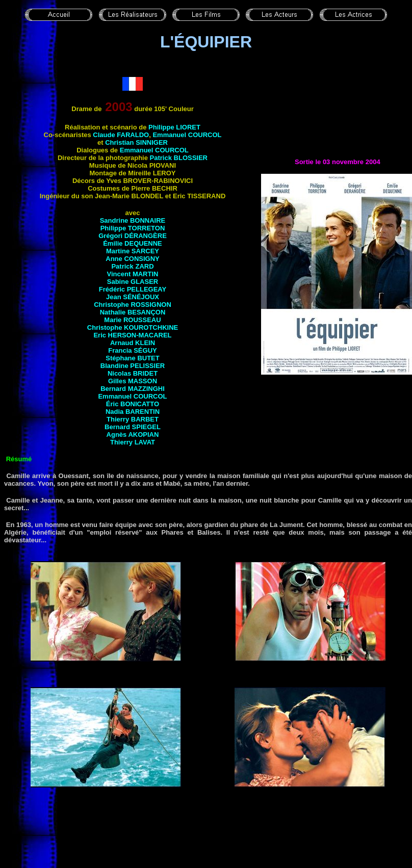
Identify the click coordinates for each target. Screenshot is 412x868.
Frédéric (133, 289)
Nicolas (133, 373)
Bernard (133, 389)
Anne (132, 259)
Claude (121, 135)
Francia (132, 350)
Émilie (133, 243)
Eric (132, 335)
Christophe (133, 305)
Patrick (179, 158)
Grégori (133, 236)
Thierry (133, 419)
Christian (136, 142)
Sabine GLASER (133, 282)
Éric (133, 404)
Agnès (133, 435)
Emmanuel (187, 135)
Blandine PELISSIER (133, 366)
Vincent (133, 274)
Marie (132, 320)
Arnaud (133, 343)
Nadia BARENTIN (133, 412)
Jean (133, 297)
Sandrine (133, 220)
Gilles (133, 381)
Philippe (174, 127)
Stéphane (132, 358)
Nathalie (133, 312)
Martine (133, 251)
